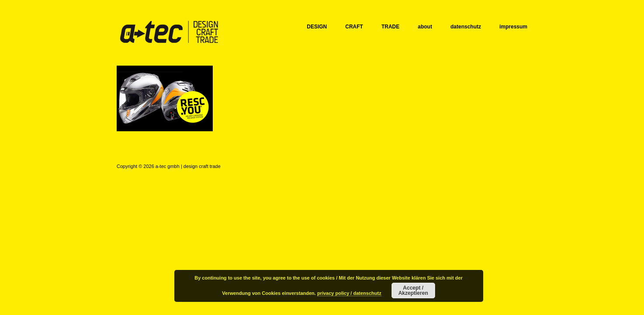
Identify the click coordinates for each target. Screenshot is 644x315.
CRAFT (354, 27)
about (425, 27)
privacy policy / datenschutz (349, 293)
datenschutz (466, 27)
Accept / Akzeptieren (413, 290)
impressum (513, 27)
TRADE (390, 27)
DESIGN (317, 27)
